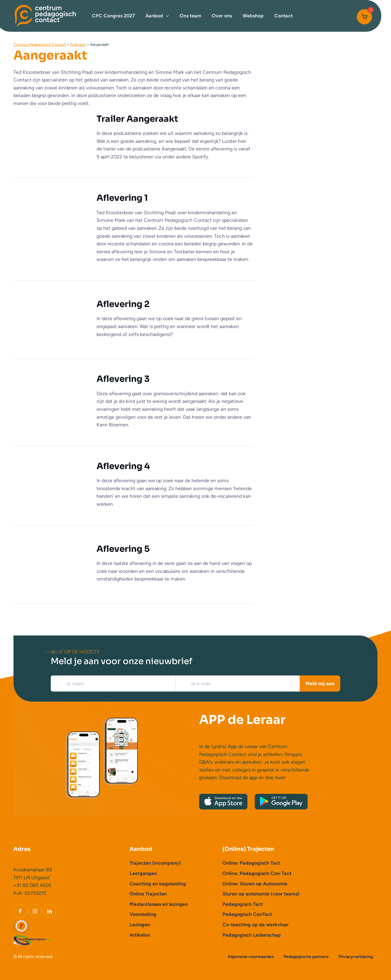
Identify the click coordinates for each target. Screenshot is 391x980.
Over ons (222, 16)
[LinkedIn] (49, 911)
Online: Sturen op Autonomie (255, 884)
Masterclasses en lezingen (159, 904)
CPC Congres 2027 (113, 16)
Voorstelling (143, 914)
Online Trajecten (148, 894)
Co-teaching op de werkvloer (256, 925)
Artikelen (140, 935)
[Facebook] (20, 911)
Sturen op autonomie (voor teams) (261, 894)
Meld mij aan (320, 683)
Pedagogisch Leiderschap (252, 935)
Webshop (253, 16)
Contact (283, 16)
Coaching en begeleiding (158, 884)
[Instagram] (35, 911)
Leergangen (143, 873)
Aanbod (154, 16)
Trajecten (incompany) (155, 863)
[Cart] (364, 17)
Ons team (190, 16)
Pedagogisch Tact (243, 904)
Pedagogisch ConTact (247, 914)
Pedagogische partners (306, 957)
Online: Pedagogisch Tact (251, 863)
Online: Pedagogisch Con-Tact (257, 873)
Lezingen (140, 925)
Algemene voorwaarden (251, 957)
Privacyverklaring (356, 957)
